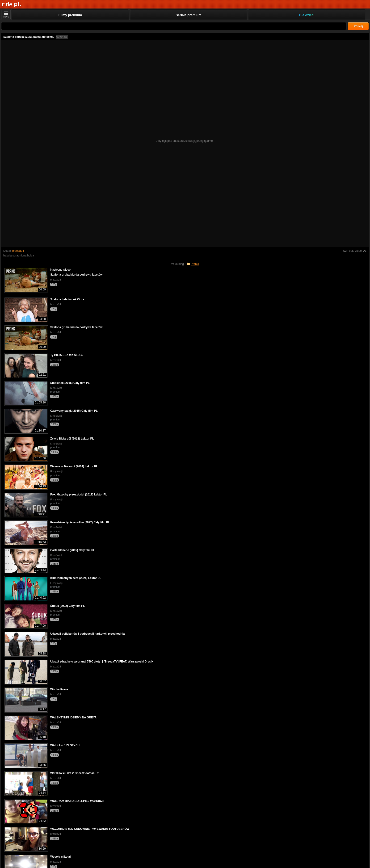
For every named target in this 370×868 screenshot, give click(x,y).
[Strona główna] (12, 5)
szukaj (358, 26)
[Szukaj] (174, 26)
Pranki (195, 264)
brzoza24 (18, 251)
